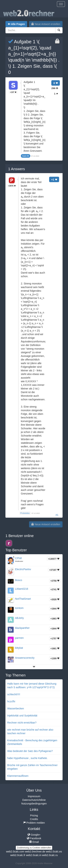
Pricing (34, 815)
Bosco (19, 580)
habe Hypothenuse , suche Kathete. (27, 758)
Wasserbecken (16, 708)
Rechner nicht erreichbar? (22, 723)
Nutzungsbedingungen (34, 804)
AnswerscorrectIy (25, 658)
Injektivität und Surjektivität (22, 716)
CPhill (18, 558)
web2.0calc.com (15, 852)
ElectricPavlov (23, 569)
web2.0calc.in (34, 855)
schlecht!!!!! (14, 694)
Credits (34, 819)
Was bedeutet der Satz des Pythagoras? (30, 751)
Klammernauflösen (18, 776)
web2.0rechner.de (35, 852)
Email (34, 842)
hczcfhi (11, 701)
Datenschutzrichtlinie (34, 800)
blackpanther (22, 628)
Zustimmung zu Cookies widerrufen (34, 848)
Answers (17, 169)
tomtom (19, 608)
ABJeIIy (19, 618)
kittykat (19, 648)
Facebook (34, 838)
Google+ (34, 835)
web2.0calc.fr (18, 855)
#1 (57, 515)
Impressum (34, 796)
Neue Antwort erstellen (46, 24)
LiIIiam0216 (22, 589)
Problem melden (34, 823)
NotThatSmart (23, 599)
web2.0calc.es (54, 852)
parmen (19, 638)
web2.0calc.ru (50, 855)
